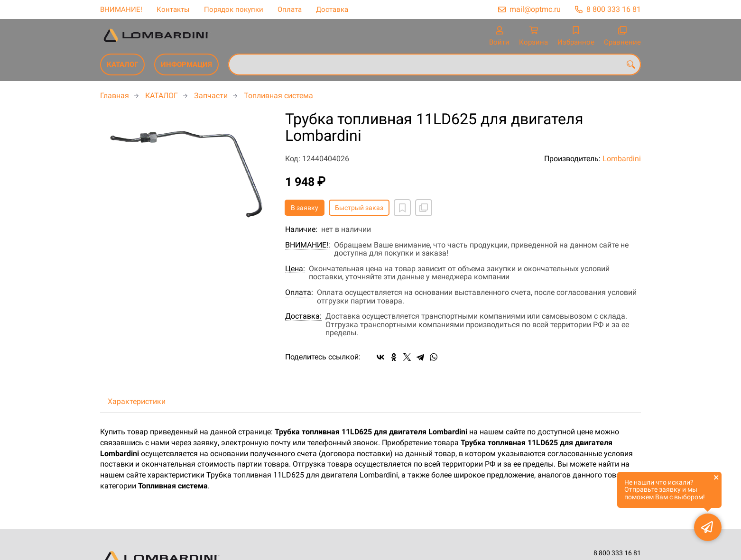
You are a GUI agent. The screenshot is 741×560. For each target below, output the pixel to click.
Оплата (290, 9)
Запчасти (211, 96)
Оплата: (299, 293)
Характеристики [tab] (137, 401)
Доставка (332, 9)
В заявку (305, 208)
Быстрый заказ (359, 208)
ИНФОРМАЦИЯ (186, 64)
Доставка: (303, 316)
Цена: (295, 269)
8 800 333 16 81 (614, 9)
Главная (115, 96)
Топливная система (278, 96)
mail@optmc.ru (535, 9)
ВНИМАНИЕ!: (308, 245)
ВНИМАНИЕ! (121, 9)
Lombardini (622, 159)
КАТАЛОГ (122, 64)
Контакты (173, 9)
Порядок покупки (234, 9)
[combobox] (435, 64)
